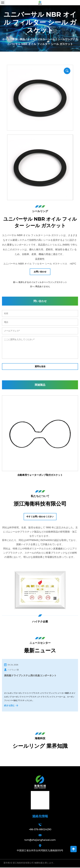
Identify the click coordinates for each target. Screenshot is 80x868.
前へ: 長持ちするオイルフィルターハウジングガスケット (40, 282)
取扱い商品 (19, 39)
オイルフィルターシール (43, 39)
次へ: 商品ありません (40, 286)
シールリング (68, 39)
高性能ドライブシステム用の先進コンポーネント (30, 676)
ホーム (6, 39)
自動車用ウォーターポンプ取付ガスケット (40, 475)
